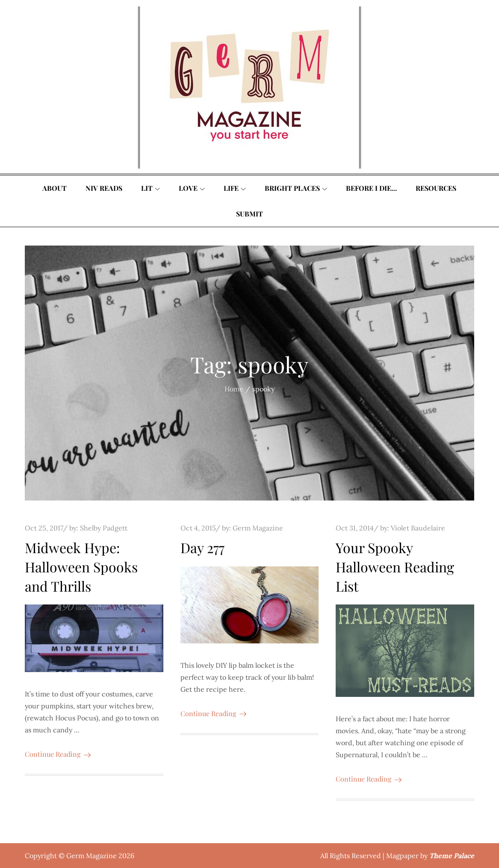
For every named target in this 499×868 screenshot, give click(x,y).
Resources (436, 188)
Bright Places (296, 188)
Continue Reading (58, 754)
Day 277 (202, 547)
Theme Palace (452, 856)
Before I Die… (371, 188)
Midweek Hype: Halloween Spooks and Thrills (81, 567)
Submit (249, 214)
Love (192, 188)
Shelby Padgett (104, 528)
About (55, 188)
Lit (151, 188)
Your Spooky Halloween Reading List (395, 567)
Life (235, 188)
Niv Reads (104, 188)
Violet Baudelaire (418, 528)
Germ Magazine (258, 528)
